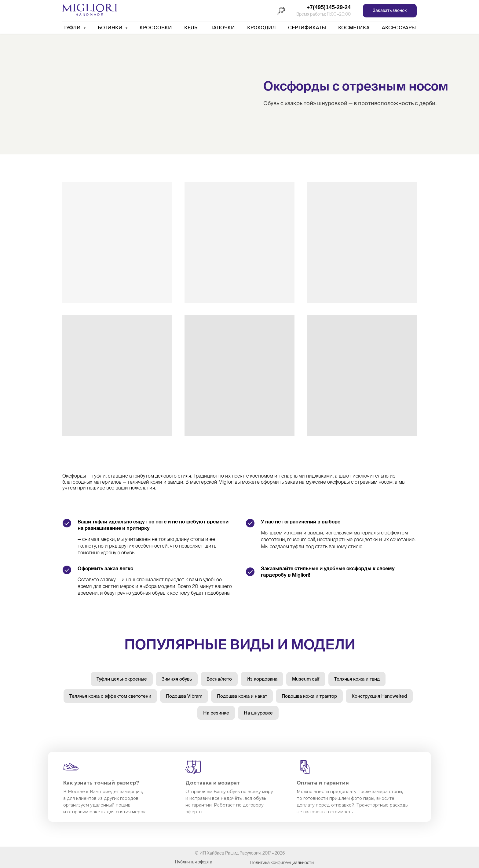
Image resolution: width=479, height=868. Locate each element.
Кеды (191, 28)
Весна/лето (219, 679)
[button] (390, 11)
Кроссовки (156, 28)
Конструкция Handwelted (379, 696)
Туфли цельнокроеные (122, 679)
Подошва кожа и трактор (309, 696)
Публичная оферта (194, 862)
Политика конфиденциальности (282, 862)
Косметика (354, 28)
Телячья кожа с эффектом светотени (110, 696)
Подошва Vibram (184, 696)
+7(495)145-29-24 (329, 7)
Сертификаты (307, 28)
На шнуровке (258, 713)
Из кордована (262, 679)
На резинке (216, 713)
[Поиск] (281, 11)
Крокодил (261, 28)
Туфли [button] (73, 28)
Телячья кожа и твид (357, 679)
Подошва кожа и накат (242, 696)
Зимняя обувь (177, 679)
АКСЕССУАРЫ (399, 28)
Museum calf (306, 679)
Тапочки (223, 28)
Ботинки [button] (111, 28)
